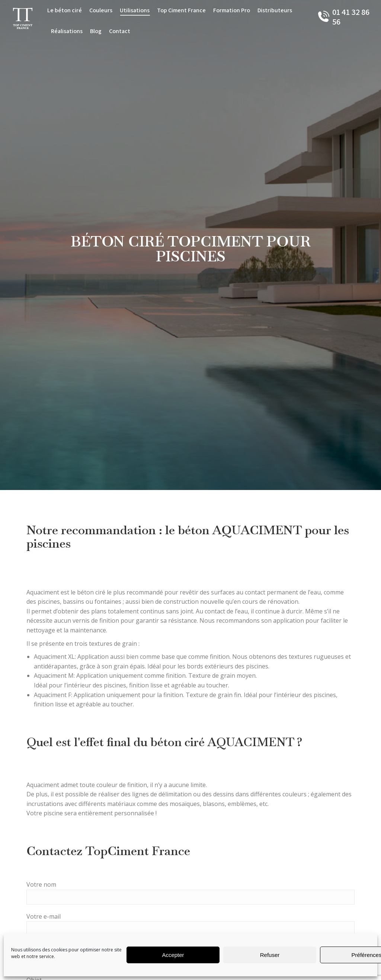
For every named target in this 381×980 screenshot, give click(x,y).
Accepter (173, 955)
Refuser (270, 955)
